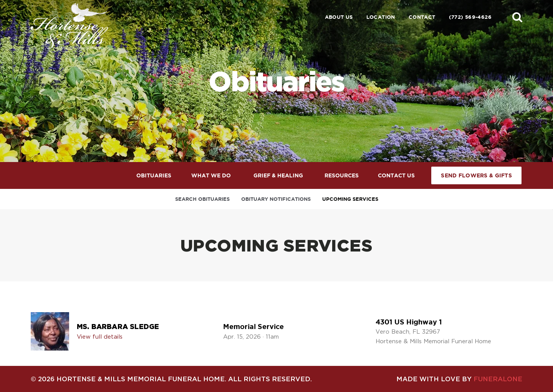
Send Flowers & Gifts (476, 175)
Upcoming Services (350, 199)
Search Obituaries (202, 199)
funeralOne (498, 379)
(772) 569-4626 (470, 17)
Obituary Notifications (276, 199)
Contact (422, 17)
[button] (517, 17)
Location (381, 17)
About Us (339, 17)
